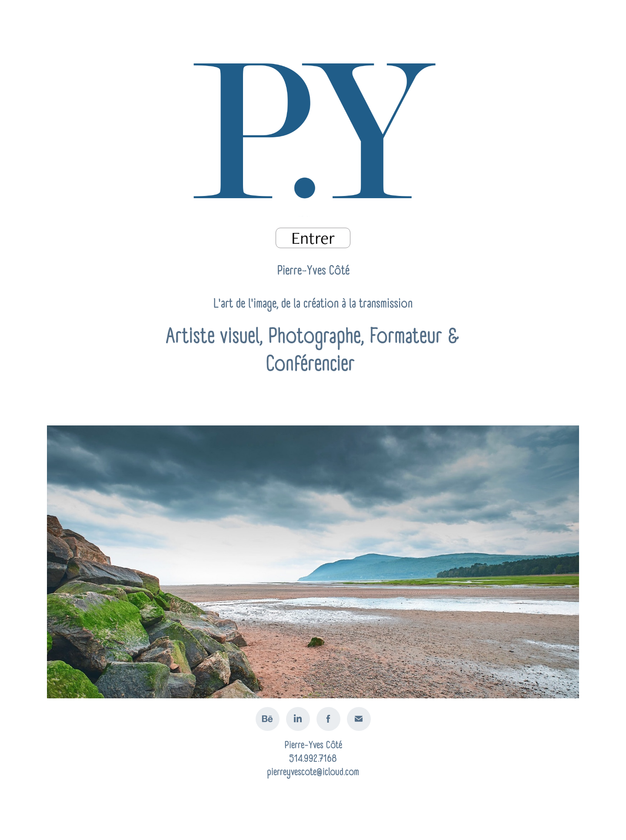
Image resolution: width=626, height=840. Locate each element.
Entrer (313, 238)
